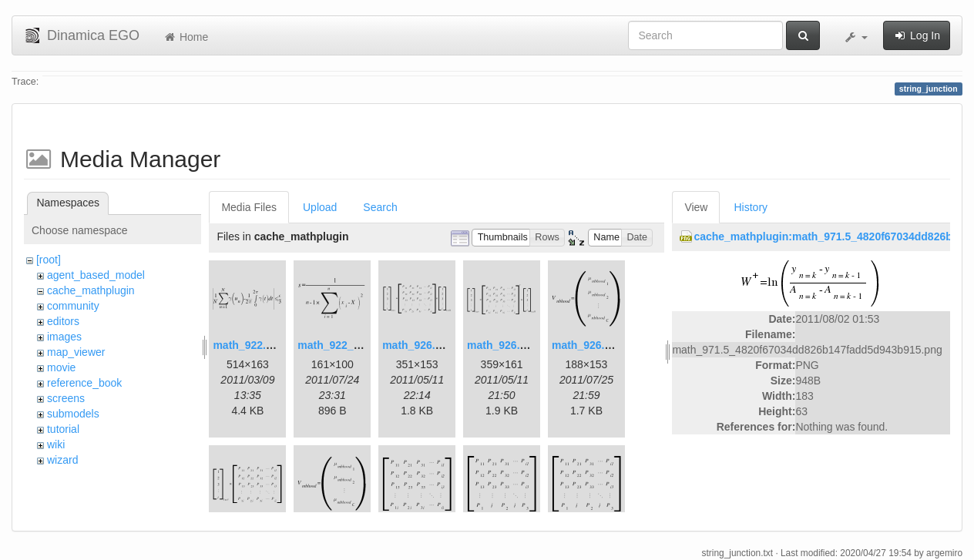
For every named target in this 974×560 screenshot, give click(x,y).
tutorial (63, 429)
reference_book (84, 383)
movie (61, 367)
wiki (56, 444)
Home (185, 37)
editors (63, 321)
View (696, 207)
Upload (320, 207)
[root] (49, 260)
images (64, 337)
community (73, 306)
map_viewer (76, 352)
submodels (73, 414)
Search (380, 207)
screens (66, 398)
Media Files (249, 207)
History (751, 207)
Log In (917, 35)
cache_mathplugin (91, 290)
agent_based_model (96, 275)
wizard (62, 460)
